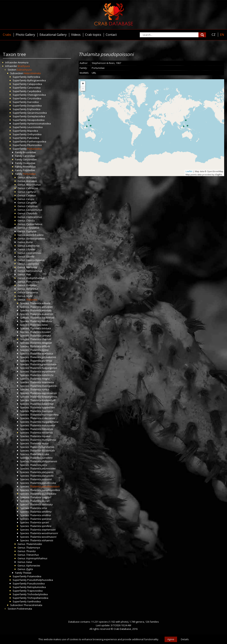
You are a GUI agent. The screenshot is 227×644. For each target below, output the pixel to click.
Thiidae (27, 573)
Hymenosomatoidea (39, 124)
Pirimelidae (29, 167)
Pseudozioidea (36, 583)
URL (94, 73)
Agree (171, 639)
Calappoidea (35, 84)
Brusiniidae (29, 152)
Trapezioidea (35, 591)
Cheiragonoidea (37, 95)
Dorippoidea (34, 106)
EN (222, 35)
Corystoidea (34, 98)
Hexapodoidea (36, 120)
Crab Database (122, 629)
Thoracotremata (33, 605)
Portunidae (29, 174)
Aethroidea (34, 77)
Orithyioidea (34, 134)
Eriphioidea (34, 109)
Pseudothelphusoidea (40, 580)
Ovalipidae (29, 163)
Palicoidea (33, 138)
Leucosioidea (35, 127)
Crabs (7, 35)
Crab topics (93, 35)
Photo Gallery (25, 35)
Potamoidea (34, 576)
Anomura (23, 62)
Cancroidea (34, 88)
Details (185, 639)
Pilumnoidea (34, 145)
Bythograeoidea (37, 80)
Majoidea (33, 131)
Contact (111, 35)
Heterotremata (32, 73)
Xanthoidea (34, 601)
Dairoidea (33, 102)
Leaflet (189, 171)
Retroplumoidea (37, 587)
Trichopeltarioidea (38, 598)
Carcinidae (29, 156)
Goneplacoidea (36, 116)
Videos (76, 35)
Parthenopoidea (37, 141)
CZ (214, 35)
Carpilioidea (34, 91)
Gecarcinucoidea (37, 113)
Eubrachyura (24, 70)
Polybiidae (29, 170)
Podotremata (24, 609)
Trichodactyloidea (37, 594)
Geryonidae (30, 159)
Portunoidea (34, 149)
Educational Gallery (53, 35)
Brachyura (24, 66)
